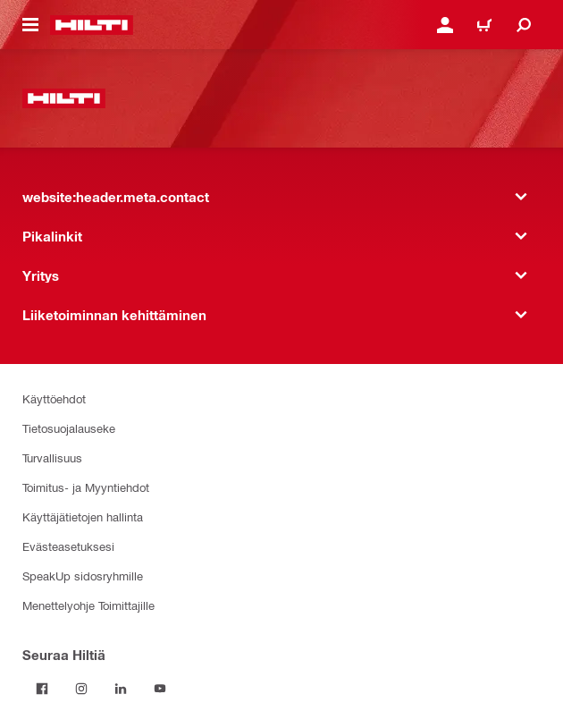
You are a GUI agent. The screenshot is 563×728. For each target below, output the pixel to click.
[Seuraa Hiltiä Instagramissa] (81, 689)
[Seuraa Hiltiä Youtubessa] (160, 689)
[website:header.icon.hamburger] (30, 25)
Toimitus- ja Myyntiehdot (86, 487)
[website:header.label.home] (92, 25)
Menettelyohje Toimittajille (88, 605)
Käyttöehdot (54, 398)
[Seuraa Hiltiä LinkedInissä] (121, 689)
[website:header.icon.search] (524, 25)
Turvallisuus (52, 457)
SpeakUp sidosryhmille (83, 576)
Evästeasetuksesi (68, 546)
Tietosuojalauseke (69, 428)
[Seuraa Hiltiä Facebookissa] (42, 689)
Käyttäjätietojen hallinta (83, 516)
